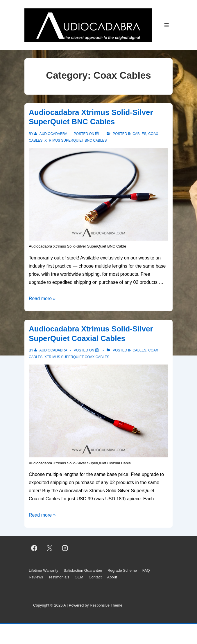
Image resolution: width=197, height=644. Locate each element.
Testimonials (59, 577)
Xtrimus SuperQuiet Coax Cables (77, 357)
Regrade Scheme (122, 570)
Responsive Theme (106, 605)
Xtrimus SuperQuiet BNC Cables (76, 140)
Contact (95, 577)
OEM (79, 577)
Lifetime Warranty (43, 570)
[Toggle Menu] (167, 25)
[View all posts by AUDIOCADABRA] (51, 134)
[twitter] (50, 548)
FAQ (146, 570)
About (112, 577)
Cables (139, 134)
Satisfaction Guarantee (83, 570)
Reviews (36, 577)
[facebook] (34, 548)
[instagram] (65, 548)
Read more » (42, 298)
